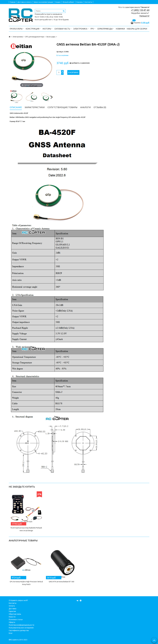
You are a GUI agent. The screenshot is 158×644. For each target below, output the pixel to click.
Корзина (80, 2)
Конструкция (33, 29)
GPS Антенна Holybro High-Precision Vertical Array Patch (26, 583)
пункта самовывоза (54, 14)
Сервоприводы (106, 29)
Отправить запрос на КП (18, 600)
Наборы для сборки (137, 29)
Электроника (81, 29)
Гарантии (12, 611)
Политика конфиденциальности (21, 625)
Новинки (120, 29)
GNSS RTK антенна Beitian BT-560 (61, 582)
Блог (11, 633)
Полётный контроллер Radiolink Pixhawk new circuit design (26, 529)
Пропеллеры (17, 29)
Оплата (12, 606)
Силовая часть (63, 29)
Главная (13, 2)
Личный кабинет (68, 2)
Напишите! (144, 16)
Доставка (13, 609)
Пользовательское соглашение (21, 628)
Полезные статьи (16, 620)
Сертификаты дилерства (19, 630)
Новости (12, 617)
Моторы (48, 29)
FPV (93, 29)
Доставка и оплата (24, 2)
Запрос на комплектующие (43, 2)
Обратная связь (15, 614)
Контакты (88, 2)
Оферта (12, 622)
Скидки (58, 2)
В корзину (73, 72)
